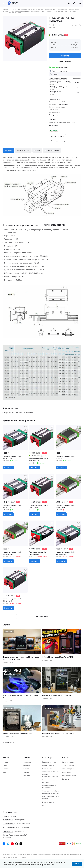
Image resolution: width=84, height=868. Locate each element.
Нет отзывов (58, 25)
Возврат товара (48, 765)
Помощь (65, 758)
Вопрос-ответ (67, 779)
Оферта (23, 857)
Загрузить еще (42, 617)
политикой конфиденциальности (43, 865)
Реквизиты (26, 765)
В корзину (65, 56)
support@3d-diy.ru (9, 827)
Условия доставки (69, 765)
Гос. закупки (67, 772)
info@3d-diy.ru (8, 820)
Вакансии (26, 776)
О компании (27, 762)
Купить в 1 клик (65, 62)
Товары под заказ (69, 769)
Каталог (5, 769)
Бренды (5, 762)
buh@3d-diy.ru (8, 832)
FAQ (44, 805)
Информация (47, 758)
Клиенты (26, 772)
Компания (27, 758)
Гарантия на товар (49, 762)
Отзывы (37, 150)
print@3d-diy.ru (8, 823)
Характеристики (23, 150)
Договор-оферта (48, 802)
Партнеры (26, 769)
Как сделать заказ (69, 776)
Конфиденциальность (10, 857)
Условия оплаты (68, 762)
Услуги (5, 772)
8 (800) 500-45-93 (9, 816)
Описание (8, 150)
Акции (5, 765)
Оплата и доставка (52, 150)
